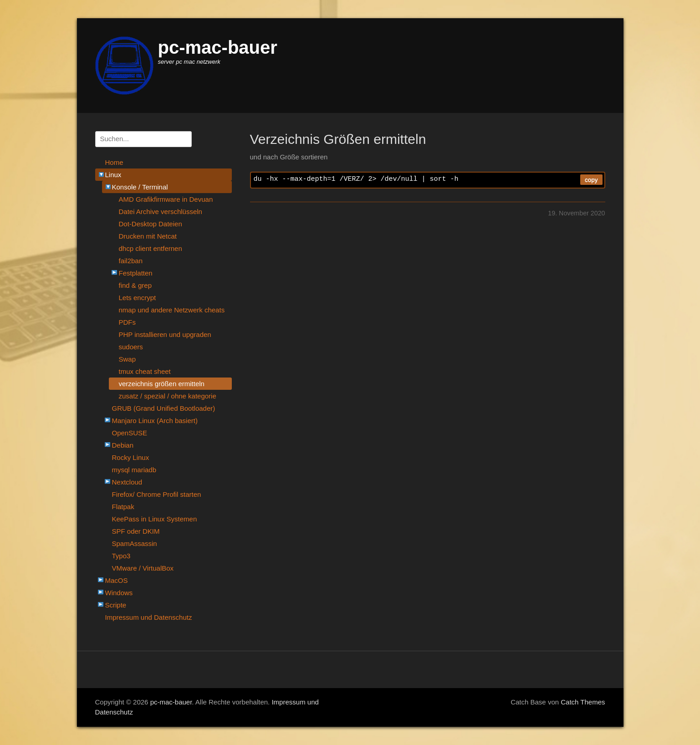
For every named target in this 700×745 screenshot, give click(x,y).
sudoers (131, 347)
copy (591, 180)
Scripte (112, 605)
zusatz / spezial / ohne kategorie (168, 396)
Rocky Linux (131, 457)
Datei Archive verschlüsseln (161, 212)
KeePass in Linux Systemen (155, 519)
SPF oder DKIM (136, 531)
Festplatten (132, 273)
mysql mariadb (134, 470)
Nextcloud (124, 482)
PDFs (128, 322)
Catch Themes (583, 702)
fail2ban (131, 261)
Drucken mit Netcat (148, 236)
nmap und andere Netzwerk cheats (172, 310)
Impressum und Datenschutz (149, 617)
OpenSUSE (130, 433)
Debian (119, 445)
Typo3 (121, 556)
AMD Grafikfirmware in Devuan (166, 199)
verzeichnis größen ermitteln (162, 384)
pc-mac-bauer (218, 47)
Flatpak (123, 507)
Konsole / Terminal (135, 187)
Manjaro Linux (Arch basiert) (151, 421)
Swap (128, 359)
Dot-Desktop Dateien (151, 224)
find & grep (135, 285)
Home (114, 162)
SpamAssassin (135, 543)
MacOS (113, 580)
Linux (108, 175)
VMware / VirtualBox (143, 568)
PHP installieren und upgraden (165, 334)
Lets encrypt (138, 298)
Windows (115, 593)
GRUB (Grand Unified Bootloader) (164, 408)
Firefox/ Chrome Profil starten (157, 494)
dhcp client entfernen (151, 248)
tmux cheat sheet (145, 371)
